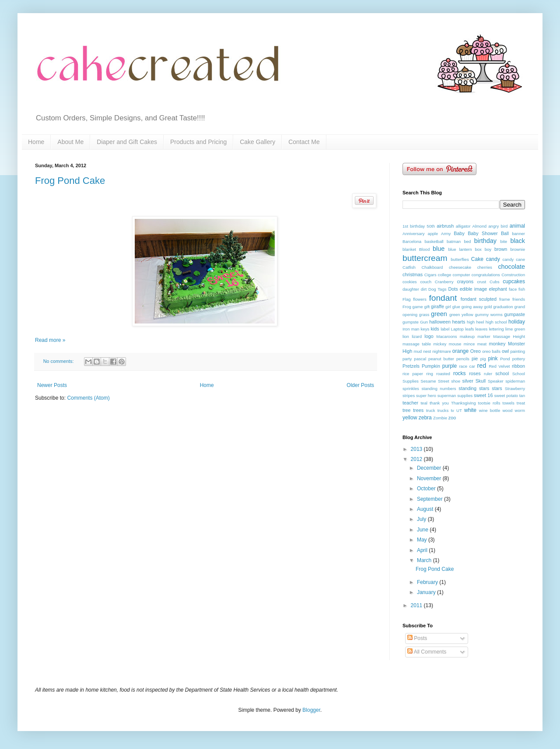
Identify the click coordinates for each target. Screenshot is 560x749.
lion (406, 336)
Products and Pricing (198, 142)
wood (507, 410)
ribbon (518, 366)
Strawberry (515, 389)
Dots (453, 289)
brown (501, 249)
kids (435, 329)
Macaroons (446, 336)
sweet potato (506, 396)
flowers (420, 299)
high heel (475, 322)
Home (36, 142)
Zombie (440, 418)
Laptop (457, 329)
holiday (517, 322)
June (423, 530)
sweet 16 (483, 395)
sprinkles (411, 389)
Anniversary (414, 234)
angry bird (498, 226)
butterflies (460, 259)
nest (427, 351)
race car (467, 366)
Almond (480, 226)
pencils (463, 359)
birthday (485, 241)
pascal (420, 359)
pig (483, 359)
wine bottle (490, 410)
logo (429, 336)
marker (484, 336)
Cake (477, 259)
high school (496, 322)
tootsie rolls (489, 403)
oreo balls (491, 351)
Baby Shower (483, 233)
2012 (417, 459)
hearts (459, 322)
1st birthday (414, 226)
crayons (465, 281)
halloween (440, 322)
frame (505, 299)
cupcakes (514, 281)
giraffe (437, 306)
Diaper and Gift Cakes (127, 142)
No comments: (59, 361)
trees (418, 410)
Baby (459, 233)
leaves (482, 329)
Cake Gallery (257, 142)
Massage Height (509, 336)
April (423, 550)
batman (454, 241)
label (445, 329)
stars (497, 388)
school (502, 373)
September (430, 499)
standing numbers (439, 389)
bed (467, 241)
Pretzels (411, 366)
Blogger (311, 710)
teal (424, 403)
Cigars (430, 275)
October (427, 489)
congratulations (486, 275)
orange (460, 351)
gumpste (411, 322)
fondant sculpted (479, 299)
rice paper (413, 374)
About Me (70, 142)
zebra (425, 418)
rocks (460, 373)
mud (418, 351)
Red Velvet (499, 366)
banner (518, 234)
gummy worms (488, 315)
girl (448, 307)
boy (488, 249)
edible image (473, 289)
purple (450, 366)
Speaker (496, 381)
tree (407, 410)
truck (431, 410)
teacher (410, 403)
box (478, 249)
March (425, 560)
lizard (417, 336)
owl (505, 351)
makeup (467, 336)
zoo (452, 418)
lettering (496, 329)
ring (430, 374)
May (423, 540)
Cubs (494, 282)
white (470, 410)
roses (475, 373)
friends (519, 299)
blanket (409, 249)
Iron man (411, 329)
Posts (417, 638)
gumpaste (515, 314)
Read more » (50, 340)
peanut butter (441, 359)
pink (493, 359)
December (430, 468)
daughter (411, 289)
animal (517, 226)
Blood (425, 249)
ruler (488, 374)
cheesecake (460, 267)
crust (481, 282)
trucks (443, 410)
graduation (503, 307)
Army (446, 234)
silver (468, 381)
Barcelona (412, 241)
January (427, 592)
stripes (409, 396)
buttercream (425, 258)
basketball (434, 241)
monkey (497, 344)
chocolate (511, 267)
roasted (443, 374)
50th (431, 226)
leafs (469, 329)
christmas (413, 274)
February (428, 582)
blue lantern (460, 249)
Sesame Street (435, 381)
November (430, 478)
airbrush (445, 226)
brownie (518, 249)
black (518, 241)
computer (462, 275)
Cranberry (444, 282)
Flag (407, 299)
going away (472, 307)
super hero (426, 396)
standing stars (474, 388)
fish (522, 289)
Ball (505, 233)
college (444, 275)
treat (521, 403)
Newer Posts (52, 385)
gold (488, 307)
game (418, 307)
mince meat (475, 344)
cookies (410, 282)
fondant (443, 298)
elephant (498, 289)
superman (447, 396)
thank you (439, 403)
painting (518, 351)
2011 (417, 605)
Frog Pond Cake (70, 181)
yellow (410, 418)
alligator (463, 226)
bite (504, 241)
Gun (424, 322)
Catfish (409, 267)
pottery (519, 359)
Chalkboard (432, 267)
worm (520, 410)
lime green (515, 329)
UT (459, 410)
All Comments (427, 652)
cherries (485, 267)
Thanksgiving (464, 403)
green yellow (461, 315)
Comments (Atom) (88, 398)
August (426, 509)
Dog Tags (437, 289)
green (439, 314)
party (407, 359)
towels (509, 403)
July (422, 519)
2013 (417, 449)
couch (426, 282)
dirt (424, 289)
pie (475, 359)
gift (427, 307)
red (481, 366)
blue (439, 249)
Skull (481, 381)
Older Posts (360, 385)
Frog (407, 307)
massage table (417, 344)
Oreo (476, 351)
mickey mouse (447, 344)
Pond (505, 359)
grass (424, 315)
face (513, 289)
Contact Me (304, 142)
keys (425, 329)
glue (456, 307)
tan (522, 396)
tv (452, 410)
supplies (465, 396)
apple (433, 234)
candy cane (514, 259)
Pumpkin (431, 366)
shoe (456, 381)
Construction (513, 275)
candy (493, 259)
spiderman (515, 381)
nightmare (442, 351)
